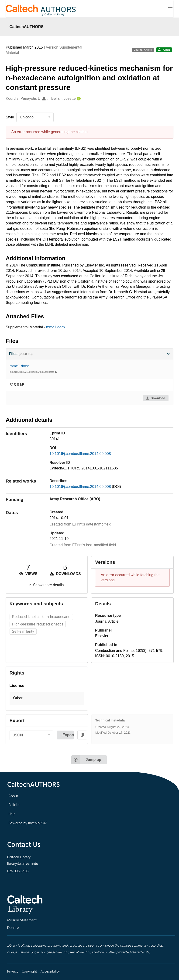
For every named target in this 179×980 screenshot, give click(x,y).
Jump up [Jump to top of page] (86, 760)
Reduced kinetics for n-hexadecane (41, 617)
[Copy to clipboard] (82, 735)
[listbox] (35, 117)
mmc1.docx (56, 327)
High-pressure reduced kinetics (38, 624)
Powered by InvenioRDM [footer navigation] (28, 823)
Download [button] (155, 398)
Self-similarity (23, 631)
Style (10, 117)
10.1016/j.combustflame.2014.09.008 (80, 454)
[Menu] (170, 9)
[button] (47, 698)
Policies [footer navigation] (14, 805)
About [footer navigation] (13, 796)
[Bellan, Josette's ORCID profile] (78, 99)
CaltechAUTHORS (27, 27)
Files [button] (90, 354)
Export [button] (68, 735)
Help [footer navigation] (12, 814)
